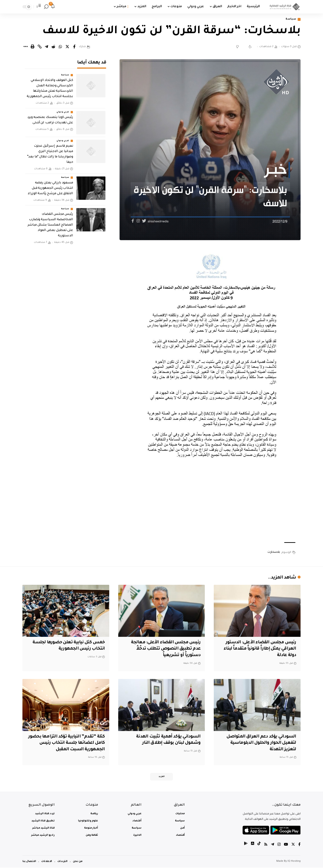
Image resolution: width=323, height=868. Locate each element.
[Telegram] (273, 845)
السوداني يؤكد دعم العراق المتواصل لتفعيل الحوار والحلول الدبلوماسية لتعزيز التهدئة (260, 743)
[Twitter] (293, 845)
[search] (46, 7)
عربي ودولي (63, 111)
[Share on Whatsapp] (60, 47)
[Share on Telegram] (46, 47)
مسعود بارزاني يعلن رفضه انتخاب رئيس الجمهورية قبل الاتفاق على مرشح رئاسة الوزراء (50, 187)
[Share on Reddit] (53, 47)
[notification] (53, 7)
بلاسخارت (274, 553)
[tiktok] (259, 845)
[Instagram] (279, 845)
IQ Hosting (294, 862)
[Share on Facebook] (74, 47)
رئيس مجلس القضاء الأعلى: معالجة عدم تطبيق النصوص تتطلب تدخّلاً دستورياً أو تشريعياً (165, 649)
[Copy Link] (39, 47)
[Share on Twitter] (67, 47)
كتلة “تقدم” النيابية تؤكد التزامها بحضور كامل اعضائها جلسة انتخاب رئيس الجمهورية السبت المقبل (70, 743)
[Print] (33, 47)
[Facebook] (299, 845)
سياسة (291, 19)
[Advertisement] (210, 503)
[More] (26, 47)
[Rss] (266, 845)
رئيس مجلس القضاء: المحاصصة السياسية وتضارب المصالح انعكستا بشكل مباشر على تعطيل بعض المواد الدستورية (50, 224)
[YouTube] (286, 845)
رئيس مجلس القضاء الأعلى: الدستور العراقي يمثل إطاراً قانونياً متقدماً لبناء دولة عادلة (258, 649)
